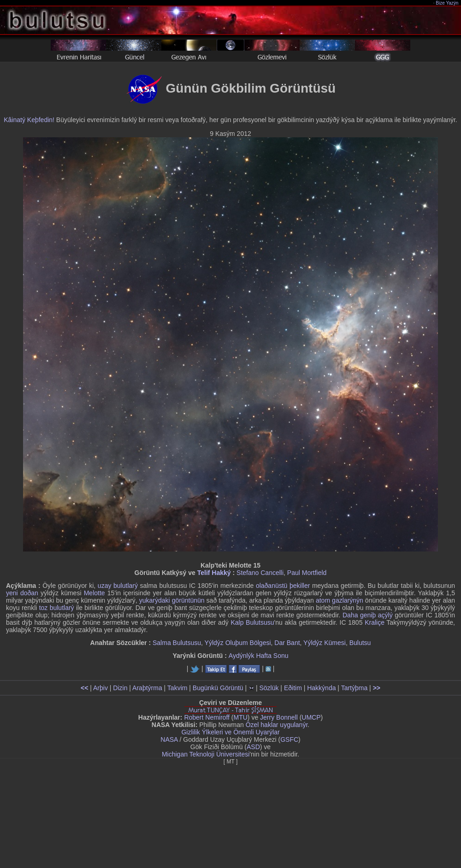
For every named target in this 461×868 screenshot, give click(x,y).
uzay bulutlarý (118, 586)
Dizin (120, 688)
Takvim (177, 688)
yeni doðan (22, 593)
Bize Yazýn (447, 3)
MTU (241, 717)
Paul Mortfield (307, 573)
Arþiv (100, 688)
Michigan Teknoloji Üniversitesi (206, 754)
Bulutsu (360, 643)
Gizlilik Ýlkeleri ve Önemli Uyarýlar (230, 732)
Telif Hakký (214, 573)
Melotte (95, 593)
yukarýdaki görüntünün (172, 600)
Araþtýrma (147, 688)
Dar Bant (287, 643)
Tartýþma (355, 688)
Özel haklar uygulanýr (277, 725)
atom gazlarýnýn (340, 600)
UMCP (311, 717)
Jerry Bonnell (279, 717)
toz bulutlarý (57, 608)
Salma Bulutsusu (177, 643)
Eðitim (293, 688)
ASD (253, 747)
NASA (169, 739)
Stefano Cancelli (260, 573)
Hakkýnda (321, 688)
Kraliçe (375, 622)
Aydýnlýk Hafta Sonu (259, 656)
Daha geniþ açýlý (368, 615)
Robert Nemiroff (207, 717)
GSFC (289, 739)
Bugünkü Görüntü (218, 688)
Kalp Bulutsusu (252, 622)
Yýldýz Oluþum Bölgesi (238, 643)
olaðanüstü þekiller (283, 586)
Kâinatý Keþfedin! (29, 120)
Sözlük (269, 688)
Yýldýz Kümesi (325, 643)
